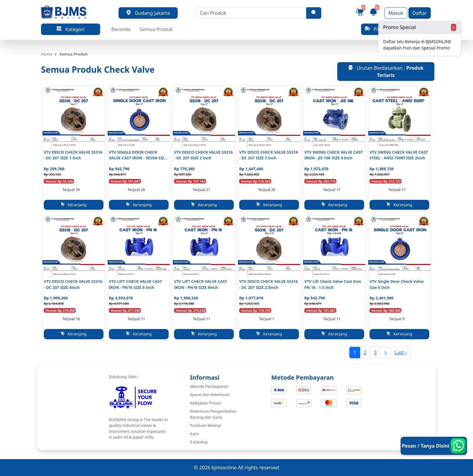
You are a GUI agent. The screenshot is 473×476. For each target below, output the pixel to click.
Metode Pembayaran (209, 386)
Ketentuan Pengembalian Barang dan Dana (213, 414)
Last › (401, 353)
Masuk (396, 13)
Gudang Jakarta (148, 13)
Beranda (121, 29)
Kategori (71, 29)
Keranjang (74, 205)
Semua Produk (156, 29)
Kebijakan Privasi (206, 403)
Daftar (420, 13)
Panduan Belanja (206, 425)
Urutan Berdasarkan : (386, 72)
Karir (194, 434)
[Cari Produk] (251, 13)
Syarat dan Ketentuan (210, 395)
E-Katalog (199, 442)
